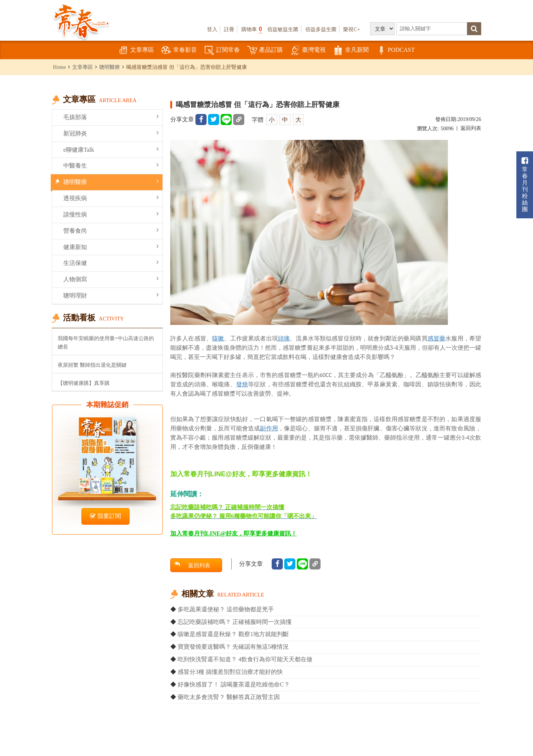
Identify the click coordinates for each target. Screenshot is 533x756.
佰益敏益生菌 (283, 29)
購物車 (252, 29)
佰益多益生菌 (321, 29)
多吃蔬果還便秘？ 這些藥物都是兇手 (226, 609)
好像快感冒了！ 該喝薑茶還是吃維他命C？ (234, 684)
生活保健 (111, 263)
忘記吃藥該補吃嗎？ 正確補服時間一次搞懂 (235, 622)
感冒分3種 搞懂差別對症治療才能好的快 (230, 672)
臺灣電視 (308, 51)
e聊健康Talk (111, 149)
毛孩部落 (111, 117)
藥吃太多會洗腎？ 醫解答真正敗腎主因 (229, 697)
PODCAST (395, 51)
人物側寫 (111, 279)
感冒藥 (436, 338)
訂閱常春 (222, 51)
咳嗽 (218, 338)
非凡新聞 (351, 51)
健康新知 (111, 247)
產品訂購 (265, 51)
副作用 (269, 428)
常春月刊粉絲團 (525, 185)
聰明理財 (111, 295)
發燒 (242, 384)
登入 (212, 29)
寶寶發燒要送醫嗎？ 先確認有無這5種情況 (233, 647)
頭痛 (284, 338)
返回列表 (471, 128)
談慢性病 (111, 214)
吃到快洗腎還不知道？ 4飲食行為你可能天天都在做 (245, 659)
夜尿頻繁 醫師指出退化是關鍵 (92, 365)
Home (59, 67)
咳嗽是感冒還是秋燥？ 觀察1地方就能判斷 (233, 634)
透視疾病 (111, 198)
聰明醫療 (110, 67)
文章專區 (136, 51)
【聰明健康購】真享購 (84, 383)
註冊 (229, 29)
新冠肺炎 (111, 133)
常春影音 (179, 51)
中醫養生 (111, 165)
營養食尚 (111, 230)
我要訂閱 (105, 516)
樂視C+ (352, 29)
